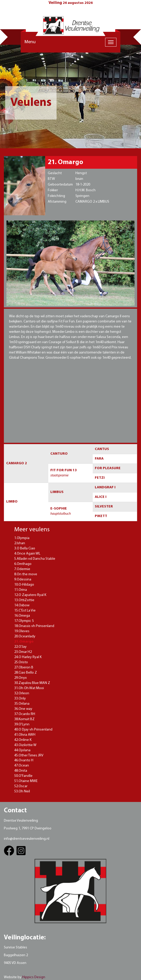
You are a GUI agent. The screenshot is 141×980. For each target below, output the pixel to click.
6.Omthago (23, 564)
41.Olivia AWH (25, 735)
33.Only (20, 699)
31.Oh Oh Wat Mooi (29, 688)
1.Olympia (22, 538)
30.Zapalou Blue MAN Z (32, 683)
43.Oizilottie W (25, 745)
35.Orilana (22, 704)
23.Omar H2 (23, 652)
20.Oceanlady (25, 636)
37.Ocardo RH (25, 714)
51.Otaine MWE (26, 781)
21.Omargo (24, 642)
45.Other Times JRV (29, 756)
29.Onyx (20, 678)
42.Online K (23, 740)
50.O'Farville (23, 776)
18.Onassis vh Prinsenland (34, 626)
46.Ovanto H (24, 760)
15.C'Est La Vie (25, 611)
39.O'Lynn (22, 724)
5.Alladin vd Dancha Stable (35, 559)
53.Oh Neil (22, 791)
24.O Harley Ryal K (28, 657)
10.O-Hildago (24, 585)
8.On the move (26, 574)
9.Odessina (23, 580)
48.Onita (21, 771)
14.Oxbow (22, 605)
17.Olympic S (24, 621)
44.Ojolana (22, 750)
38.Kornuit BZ (24, 719)
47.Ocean (22, 766)
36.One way (23, 709)
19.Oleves (22, 631)
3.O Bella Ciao (25, 548)
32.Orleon (22, 693)
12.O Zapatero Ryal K (30, 595)
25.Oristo (21, 662)
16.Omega (22, 616)
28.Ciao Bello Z (26, 673)
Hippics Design (34, 977)
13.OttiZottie (24, 600)
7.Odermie (22, 569)
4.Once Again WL (27, 554)
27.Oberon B (24, 668)
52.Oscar (21, 786)
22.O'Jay (20, 647)
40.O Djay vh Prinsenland (33, 730)
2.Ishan (20, 543)
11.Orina (21, 590)
